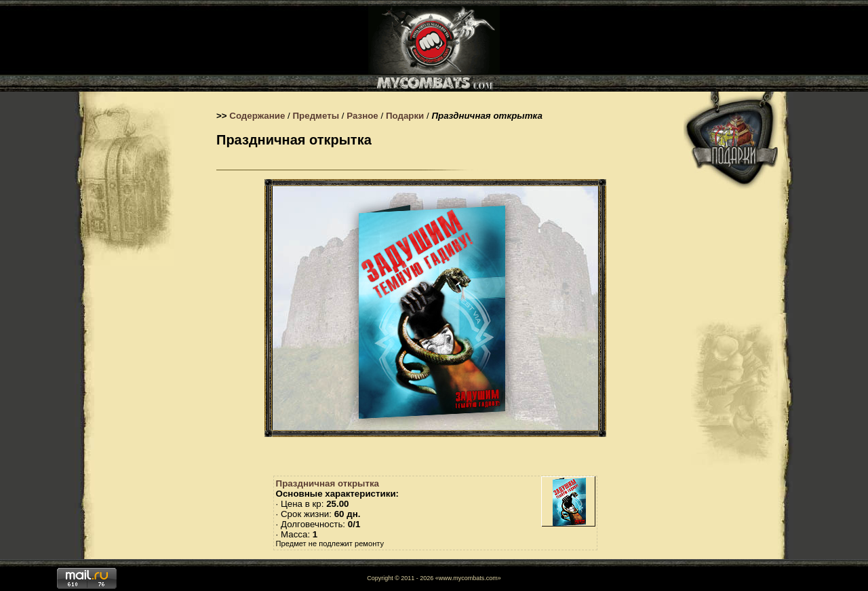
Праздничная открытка (328, 483)
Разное (362, 116)
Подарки (405, 116)
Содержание (257, 116)
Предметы (316, 116)
